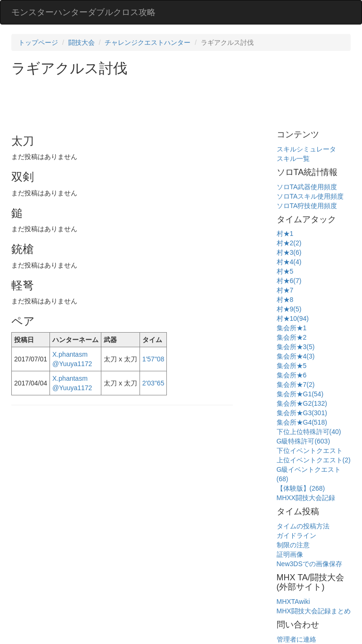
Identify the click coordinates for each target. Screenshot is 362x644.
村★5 (285, 271)
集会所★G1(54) (300, 394)
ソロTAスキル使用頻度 (310, 196)
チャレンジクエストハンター (148, 42)
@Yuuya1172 (72, 364)
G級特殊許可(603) (304, 441)
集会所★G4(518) (302, 422)
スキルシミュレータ (306, 149)
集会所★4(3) (296, 356)
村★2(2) (289, 243)
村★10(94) (293, 318)
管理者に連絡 (296, 639)
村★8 (285, 300)
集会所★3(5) (296, 347)
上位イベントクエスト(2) (314, 460)
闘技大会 (82, 42)
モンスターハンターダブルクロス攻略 (83, 12)
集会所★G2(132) (302, 403)
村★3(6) (289, 252)
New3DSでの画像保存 (309, 564)
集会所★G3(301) (302, 413)
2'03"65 (153, 383)
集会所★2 (292, 337)
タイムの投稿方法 (303, 526)
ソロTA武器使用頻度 (307, 187)
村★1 (285, 234)
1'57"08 (153, 359)
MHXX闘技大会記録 (306, 498)
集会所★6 (292, 375)
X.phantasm (70, 354)
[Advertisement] (183, 102)
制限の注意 (293, 545)
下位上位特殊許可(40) (309, 432)
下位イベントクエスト (310, 451)
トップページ (38, 42)
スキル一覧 (293, 159)
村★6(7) (289, 281)
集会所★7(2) (296, 385)
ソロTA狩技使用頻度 (307, 206)
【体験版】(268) (301, 488)
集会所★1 (292, 328)
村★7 (285, 290)
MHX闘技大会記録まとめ (314, 611)
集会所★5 (292, 366)
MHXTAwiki (293, 602)
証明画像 (290, 554)
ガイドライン (296, 535)
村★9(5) (289, 309)
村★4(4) (289, 262)
